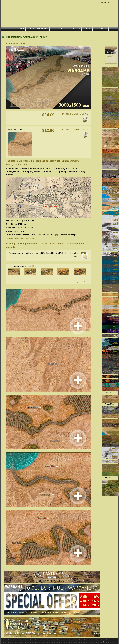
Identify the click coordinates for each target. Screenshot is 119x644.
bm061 (115, 294)
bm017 (115, 93)
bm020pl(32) (113, 400)
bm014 (115, 81)
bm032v (115, 195)
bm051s (115, 257)
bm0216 (115, 416)
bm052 (115, 269)
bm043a (115, 228)
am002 (115, 485)
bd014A (115, 380)
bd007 (116, 359)
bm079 (115, 339)
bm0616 (115, 428)
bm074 (115, 327)
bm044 (115, 232)
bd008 (116, 363)
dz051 (116, 444)
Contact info (105, 2)
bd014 (116, 376)
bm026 (115, 154)
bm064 (115, 306)
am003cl (115, 493)
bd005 (116, 355)
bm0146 (115, 469)
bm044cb (114, 253)
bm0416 (115, 448)
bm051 (115, 265)
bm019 (115, 105)
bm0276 (115, 424)
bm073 (115, 322)
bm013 (115, 76)
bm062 (115, 298)
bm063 (115, 302)
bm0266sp (114, 473)
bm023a (115, 142)
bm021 (115, 130)
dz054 (116, 436)
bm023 (115, 138)
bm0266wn (114, 461)
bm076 (115, 331)
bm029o (115, 388)
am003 (115, 489)
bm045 (115, 236)
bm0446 (115, 453)
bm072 (115, 318)
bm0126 (115, 465)
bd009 (116, 368)
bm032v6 (114, 432)
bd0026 (115, 407)
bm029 (115, 167)
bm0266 (115, 420)
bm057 (115, 286)
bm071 (115, 314)
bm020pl (115, 122)
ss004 (116, 212)
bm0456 (115, 245)
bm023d (115, 146)
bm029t (115, 384)
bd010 (116, 372)
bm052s (115, 261)
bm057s (115, 290)
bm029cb (114, 175)
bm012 (115, 72)
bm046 (115, 249)
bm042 (115, 220)
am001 (115, 481)
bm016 (115, 89)
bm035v (115, 204)
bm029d (115, 171)
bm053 (115, 273)
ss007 (116, 183)
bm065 (115, 310)
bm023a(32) (113, 396)
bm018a (115, 101)
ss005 (116, 240)
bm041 (115, 216)
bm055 (115, 281)
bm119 (115, 117)
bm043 (115, 224)
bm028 (115, 163)
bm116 (115, 109)
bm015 (115, 85)
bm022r (115, 179)
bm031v (115, 187)
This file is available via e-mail (75, 114)
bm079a (115, 343)
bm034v (115, 199)
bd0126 (115, 412)
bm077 (115, 335)
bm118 (115, 113)
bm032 (115, 191)
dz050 (116, 440)
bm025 (115, 150)
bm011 (115, 68)
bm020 (115, 126)
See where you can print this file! (21, 238)
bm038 (115, 208)
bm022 (115, 134)
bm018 (115, 97)
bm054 (115, 277)
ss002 (116, 158)
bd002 (116, 347)
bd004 (116, 351)
